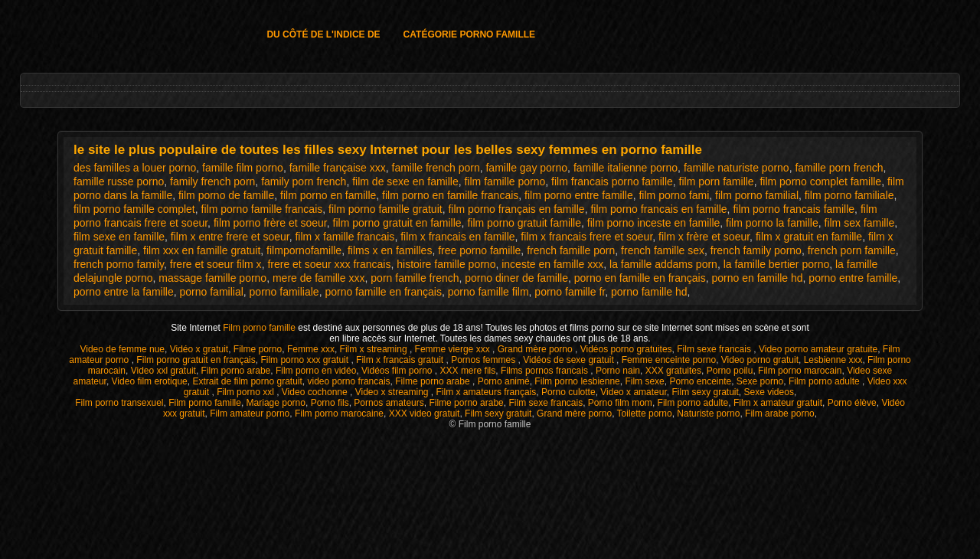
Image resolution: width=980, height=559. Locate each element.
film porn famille (717, 181)
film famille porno (505, 181)
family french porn (212, 181)
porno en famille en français (640, 278)
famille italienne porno (626, 168)
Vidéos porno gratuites (626, 349)
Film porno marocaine (339, 414)
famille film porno (243, 168)
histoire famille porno (446, 264)
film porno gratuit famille (524, 223)
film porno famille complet (134, 209)
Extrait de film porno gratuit (247, 381)
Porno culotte (568, 392)
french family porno (756, 250)
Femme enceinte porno (669, 360)
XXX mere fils (468, 371)
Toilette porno (645, 414)
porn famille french (415, 278)
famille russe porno (119, 181)
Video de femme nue (122, 349)
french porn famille (852, 250)
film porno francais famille (794, 209)
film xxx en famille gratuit (202, 250)
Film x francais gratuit (401, 360)
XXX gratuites (673, 371)
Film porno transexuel (119, 403)
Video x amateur (634, 392)
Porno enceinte (700, 381)
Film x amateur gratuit (778, 403)
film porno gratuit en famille (397, 223)
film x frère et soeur (704, 237)
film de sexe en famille (405, 181)
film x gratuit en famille (809, 237)
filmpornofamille (304, 250)
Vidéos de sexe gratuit (570, 360)
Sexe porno (760, 381)
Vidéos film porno (398, 371)
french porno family (119, 264)
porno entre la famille (124, 292)
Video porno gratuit (760, 360)
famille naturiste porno (737, 168)
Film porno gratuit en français (196, 360)
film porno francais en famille (658, 209)
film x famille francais (345, 237)
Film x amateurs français (487, 392)
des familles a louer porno (135, 168)
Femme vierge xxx (454, 349)
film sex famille (860, 223)
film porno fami (674, 195)
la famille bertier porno (777, 264)
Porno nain (618, 371)
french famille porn (571, 250)
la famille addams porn (663, 264)
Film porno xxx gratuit (305, 360)
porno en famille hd (757, 278)
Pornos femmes (484, 360)
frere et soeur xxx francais (329, 264)
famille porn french (839, 168)
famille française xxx (338, 168)
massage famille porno (212, 278)
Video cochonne (316, 392)
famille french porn (436, 168)
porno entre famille (853, 278)
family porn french (304, 181)
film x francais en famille (457, 237)
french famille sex (663, 250)
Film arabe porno (780, 414)
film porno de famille (226, 195)
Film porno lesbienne (577, 381)
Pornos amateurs (389, 403)
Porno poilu (730, 371)
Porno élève (852, 403)
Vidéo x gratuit (199, 349)
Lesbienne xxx (833, 360)
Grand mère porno (536, 349)
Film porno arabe (236, 371)
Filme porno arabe (434, 381)
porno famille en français (383, 292)
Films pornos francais (546, 371)
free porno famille (479, 250)
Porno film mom (620, 403)
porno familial (212, 292)
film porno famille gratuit (385, 209)
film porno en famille (328, 195)
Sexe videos (769, 392)
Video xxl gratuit (163, 371)
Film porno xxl (247, 392)
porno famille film (488, 292)
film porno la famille (772, 223)
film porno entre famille (579, 195)
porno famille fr (570, 292)
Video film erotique (150, 381)
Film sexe (644, 381)
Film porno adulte (825, 381)
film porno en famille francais (450, 195)
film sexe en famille (119, 237)
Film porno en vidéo (316, 371)
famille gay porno (526, 168)
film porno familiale (849, 195)
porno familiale (284, 292)
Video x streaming (393, 392)
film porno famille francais (262, 209)
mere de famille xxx (319, 278)
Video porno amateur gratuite (818, 349)
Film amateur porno (250, 414)
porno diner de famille (516, 278)
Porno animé (504, 381)
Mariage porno (276, 403)
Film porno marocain (800, 371)
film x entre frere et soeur (230, 237)
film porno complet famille (820, 181)
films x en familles (390, 250)
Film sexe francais (715, 349)
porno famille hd (649, 292)
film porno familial (757, 195)
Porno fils (330, 403)
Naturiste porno (708, 414)
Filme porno (258, 349)
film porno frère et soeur (270, 223)
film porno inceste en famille (654, 223)
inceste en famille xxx (552, 264)
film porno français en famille (516, 209)
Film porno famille (260, 328)
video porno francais (349, 381)
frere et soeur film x (216, 264)
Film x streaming (375, 349)
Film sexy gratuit (705, 392)
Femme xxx (311, 349)
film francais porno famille (612, 181)
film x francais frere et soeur (586, 237)
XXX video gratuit (425, 414)
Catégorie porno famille (469, 34)
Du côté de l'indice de (323, 34)
